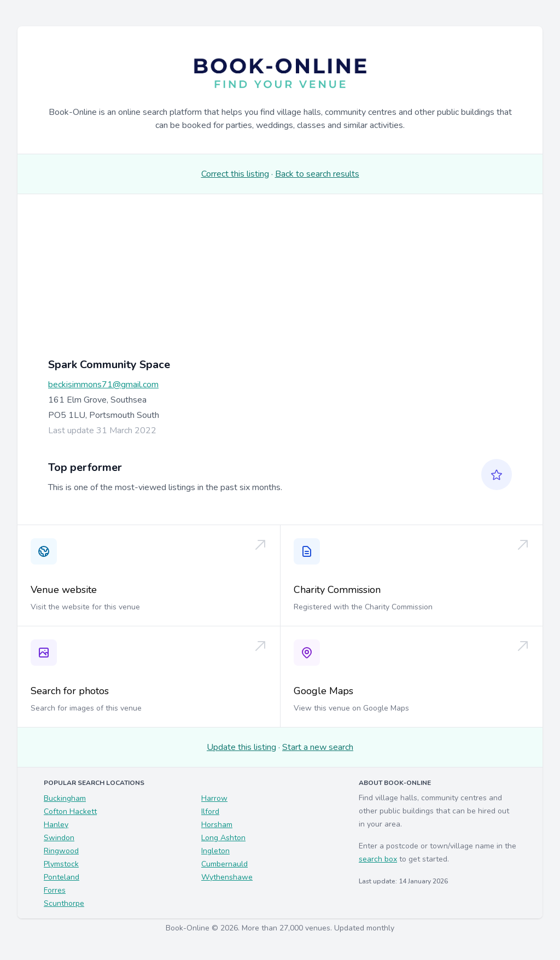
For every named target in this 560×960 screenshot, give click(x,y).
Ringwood (61, 851)
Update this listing (241, 747)
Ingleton (215, 851)
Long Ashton (223, 838)
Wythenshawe (227, 877)
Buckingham (65, 798)
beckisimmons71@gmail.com (103, 385)
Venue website (64, 590)
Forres (55, 890)
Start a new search (318, 747)
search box (378, 859)
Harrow (214, 798)
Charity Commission (337, 590)
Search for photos (70, 691)
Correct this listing (235, 174)
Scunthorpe (64, 903)
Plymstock (61, 864)
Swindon (59, 838)
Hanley (56, 825)
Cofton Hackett (70, 811)
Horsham (217, 825)
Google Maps (323, 691)
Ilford (210, 811)
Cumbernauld (224, 864)
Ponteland (62, 877)
